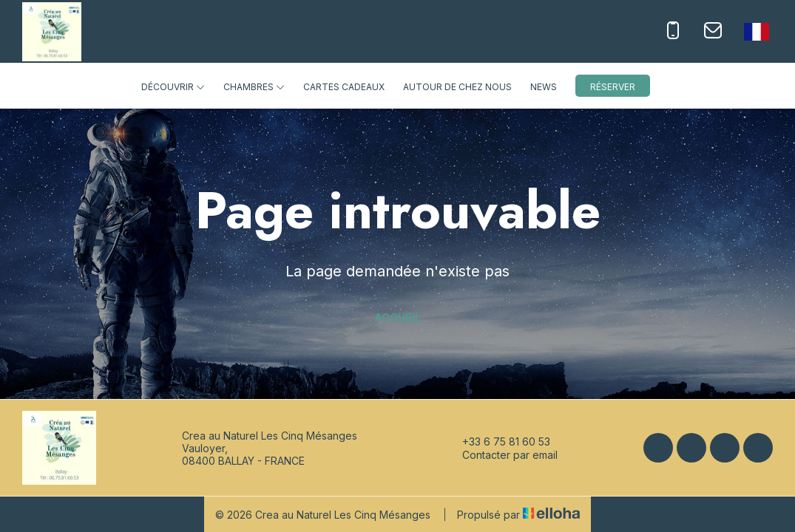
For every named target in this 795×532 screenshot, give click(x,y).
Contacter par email (501, 454)
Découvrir (173, 87)
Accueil (397, 317)
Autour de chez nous (457, 87)
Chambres (254, 87)
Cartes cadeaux (344, 87)
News (544, 87)
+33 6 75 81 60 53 (498, 441)
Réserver (613, 87)
